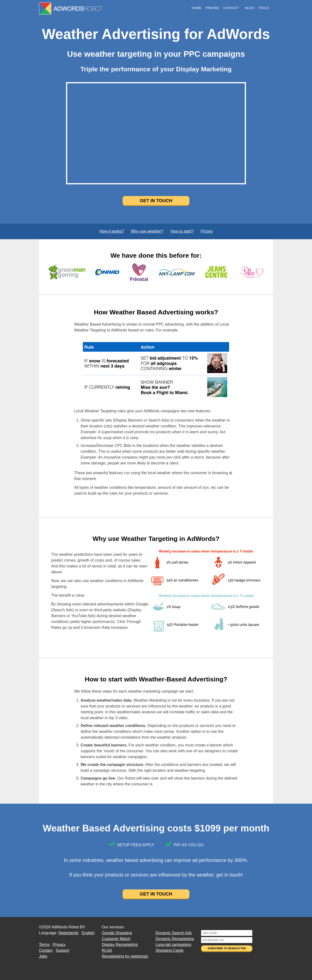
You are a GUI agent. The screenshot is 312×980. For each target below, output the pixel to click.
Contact (231, 8)
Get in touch (156, 201)
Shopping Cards (170, 950)
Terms (44, 945)
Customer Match (116, 939)
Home (197, 8)
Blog (250, 8)
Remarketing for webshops (125, 956)
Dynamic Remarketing (175, 939)
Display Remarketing (120, 945)
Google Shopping (117, 933)
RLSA (107, 950)
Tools (264, 8)
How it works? (112, 231)
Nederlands (68, 933)
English (88, 933)
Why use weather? (147, 231)
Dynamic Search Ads (174, 933)
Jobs (43, 956)
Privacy (59, 945)
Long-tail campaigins (173, 945)
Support (62, 950)
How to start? (182, 231)
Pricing (212, 8)
